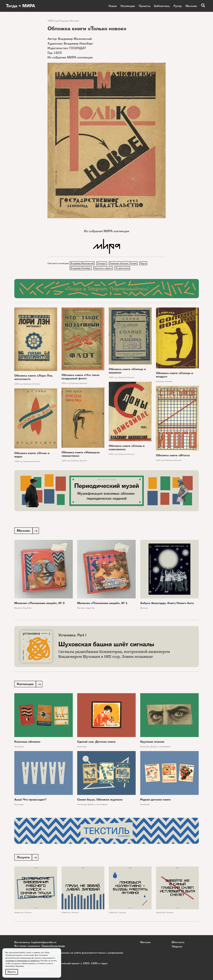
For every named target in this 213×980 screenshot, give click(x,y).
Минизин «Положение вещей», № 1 (102, 604)
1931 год (113, 455)
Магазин (191, 6)
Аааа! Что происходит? (30, 801)
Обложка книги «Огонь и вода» (32, 455)
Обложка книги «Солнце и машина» (127, 371)
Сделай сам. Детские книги (96, 743)
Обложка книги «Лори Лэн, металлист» (34, 378)
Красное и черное (103, 269)
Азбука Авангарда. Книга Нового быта (167, 604)
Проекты (145, 6)
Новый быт (27, 609)
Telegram (177, 946)
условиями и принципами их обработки (22, 961)
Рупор (178, 6)
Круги (144, 263)
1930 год (66, 461)
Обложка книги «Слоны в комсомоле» (127, 448)
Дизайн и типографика (161, 748)
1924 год (160, 461)
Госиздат (102, 263)
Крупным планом (152, 743)
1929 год (18, 462)
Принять (12, 972)
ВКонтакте (178, 942)
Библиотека (162, 6)
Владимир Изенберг (81, 269)
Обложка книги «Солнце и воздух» (175, 376)
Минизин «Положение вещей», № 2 (39, 604)
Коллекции (128, 6)
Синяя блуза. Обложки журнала (100, 801)
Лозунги (28, 914)
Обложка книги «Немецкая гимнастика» (81, 455)
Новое (113, 6)
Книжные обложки (69, 21)
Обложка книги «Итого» (173, 456)
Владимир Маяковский (82, 263)
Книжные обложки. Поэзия (124, 263)
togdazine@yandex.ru (44, 942)
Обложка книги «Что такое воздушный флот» (80, 377)
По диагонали (123, 269)
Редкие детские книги (155, 801)
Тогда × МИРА (21, 6)
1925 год (53, 21)
